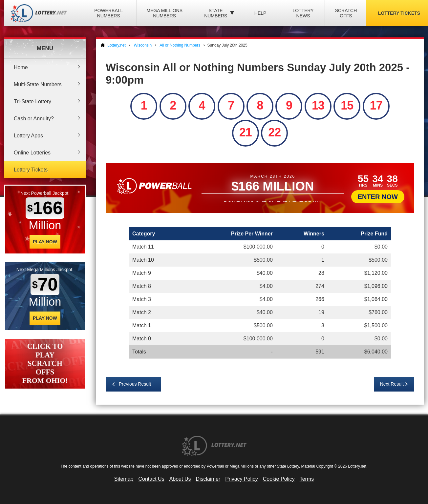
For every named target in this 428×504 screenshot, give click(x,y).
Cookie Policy (279, 479)
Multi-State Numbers (38, 84)
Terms (307, 479)
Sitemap (124, 479)
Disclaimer (208, 479)
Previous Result (135, 384)
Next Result (392, 384)
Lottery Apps (28, 136)
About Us (180, 479)
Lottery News (303, 13)
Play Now (45, 242)
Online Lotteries (32, 153)
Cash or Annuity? (34, 119)
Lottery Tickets (31, 170)
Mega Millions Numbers (164, 13)
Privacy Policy (242, 479)
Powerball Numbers (108, 13)
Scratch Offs (346, 13)
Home (21, 67)
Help (260, 13)
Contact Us (151, 479)
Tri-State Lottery (32, 101)
